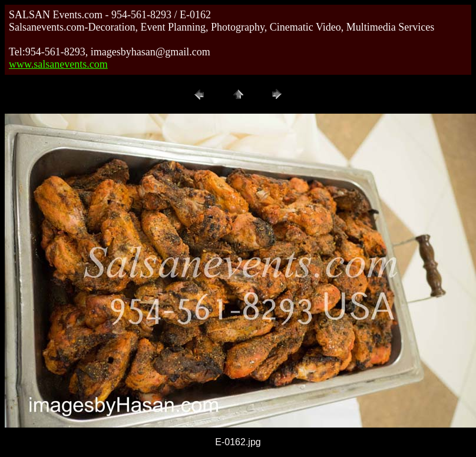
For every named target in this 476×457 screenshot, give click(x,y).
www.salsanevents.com (58, 64)
